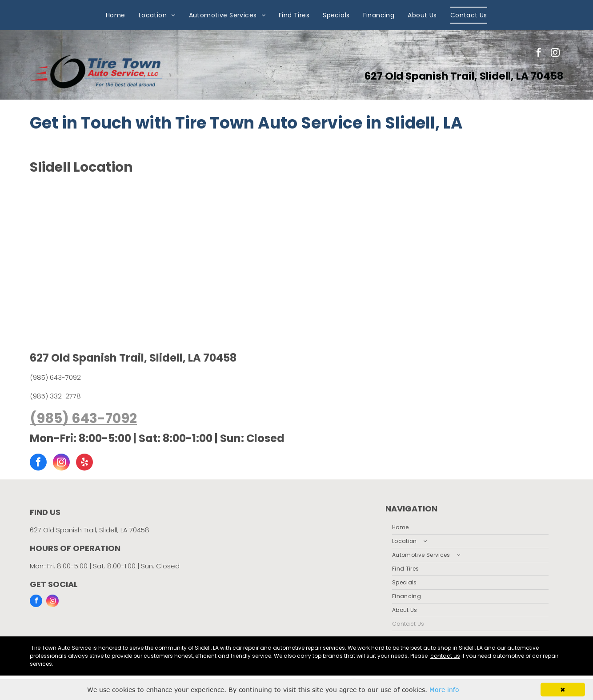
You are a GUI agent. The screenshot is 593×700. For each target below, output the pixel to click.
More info (444, 690)
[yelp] (84, 463)
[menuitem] (116, 15)
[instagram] (555, 54)
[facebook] (539, 54)
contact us (445, 656)
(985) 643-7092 (55, 377)
